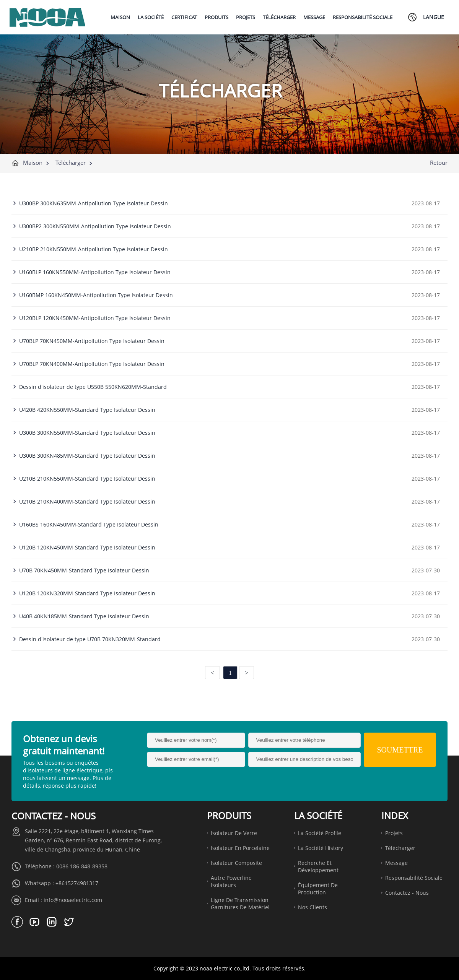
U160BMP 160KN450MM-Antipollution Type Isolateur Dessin (96, 295)
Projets (394, 833)
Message (396, 863)
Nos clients (313, 907)
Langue (434, 17)
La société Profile (320, 833)
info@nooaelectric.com (73, 900)
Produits (229, 815)
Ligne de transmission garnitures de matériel (240, 904)
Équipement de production (318, 889)
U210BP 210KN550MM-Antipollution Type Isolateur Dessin (94, 249)
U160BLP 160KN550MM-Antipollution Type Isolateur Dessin (95, 272)
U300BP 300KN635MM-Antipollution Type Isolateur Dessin (94, 203)
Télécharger (71, 163)
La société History (321, 848)
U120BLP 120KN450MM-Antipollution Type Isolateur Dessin (95, 318)
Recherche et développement (318, 866)
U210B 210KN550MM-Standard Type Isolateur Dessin (87, 479)
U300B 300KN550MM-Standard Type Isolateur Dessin (87, 433)
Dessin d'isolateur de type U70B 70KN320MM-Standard (90, 639)
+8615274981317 (77, 883)
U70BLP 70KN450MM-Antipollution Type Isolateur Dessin (92, 341)
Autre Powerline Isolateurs (231, 881)
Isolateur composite (236, 863)
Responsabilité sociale (414, 878)
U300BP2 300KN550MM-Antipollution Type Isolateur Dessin (95, 226)
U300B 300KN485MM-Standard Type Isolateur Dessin (87, 456)
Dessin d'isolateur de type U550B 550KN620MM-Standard (93, 387)
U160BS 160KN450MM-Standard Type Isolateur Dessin (89, 524)
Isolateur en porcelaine (240, 848)
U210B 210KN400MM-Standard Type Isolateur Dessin (87, 501)
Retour (439, 163)
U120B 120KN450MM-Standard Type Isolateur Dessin (87, 547)
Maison (33, 163)
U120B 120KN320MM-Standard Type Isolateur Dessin (87, 593)
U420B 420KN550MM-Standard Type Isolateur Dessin (87, 410)
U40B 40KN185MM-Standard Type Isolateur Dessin (84, 616)
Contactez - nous (407, 893)
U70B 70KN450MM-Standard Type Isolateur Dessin (84, 570)
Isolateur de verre (234, 833)
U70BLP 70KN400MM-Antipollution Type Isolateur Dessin (92, 364)
